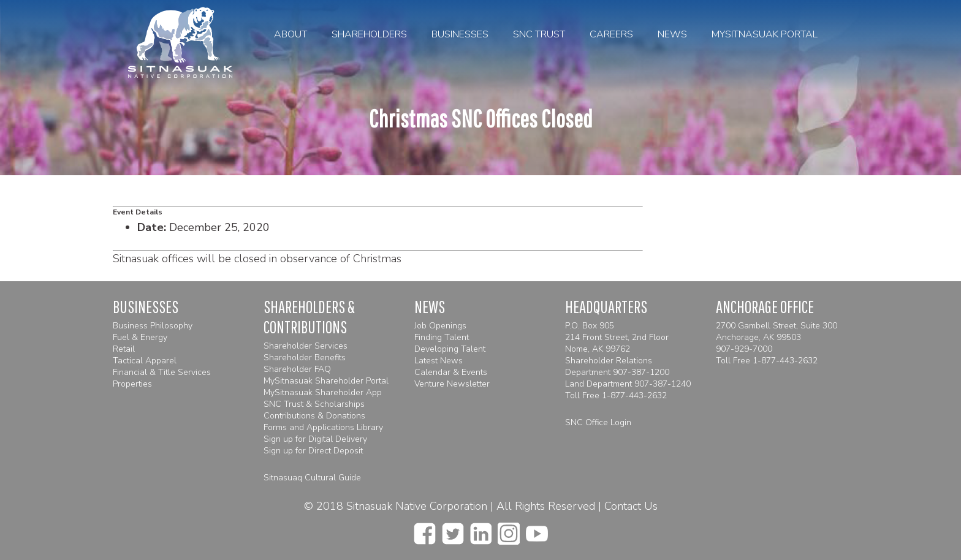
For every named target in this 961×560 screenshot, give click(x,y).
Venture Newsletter (452, 384)
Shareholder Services (306, 346)
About (291, 34)
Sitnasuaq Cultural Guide (312, 478)
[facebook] (425, 530)
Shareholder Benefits (305, 358)
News (672, 34)
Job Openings (440, 326)
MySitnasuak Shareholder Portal (326, 381)
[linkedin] (481, 530)
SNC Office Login (598, 422)
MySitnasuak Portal (765, 34)
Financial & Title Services (162, 372)
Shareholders (369, 34)
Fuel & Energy (140, 337)
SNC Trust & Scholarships (314, 404)
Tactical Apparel (145, 361)
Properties (132, 384)
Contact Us (631, 506)
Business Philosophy (153, 326)
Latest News (439, 361)
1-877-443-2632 (634, 395)
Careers (611, 34)
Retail (124, 349)
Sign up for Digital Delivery (315, 439)
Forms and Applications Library (323, 427)
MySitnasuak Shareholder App (323, 392)
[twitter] (453, 530)
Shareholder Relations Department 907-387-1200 (617, 366)
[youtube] (537, 530)
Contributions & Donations (314, 416)
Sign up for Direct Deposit (313, 451)
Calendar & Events (451, 372)
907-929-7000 (744, 349)
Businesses (460, 34)
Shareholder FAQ (297, 369)
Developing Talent (450, 349)
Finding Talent (442, 337)
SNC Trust (539, 34)
